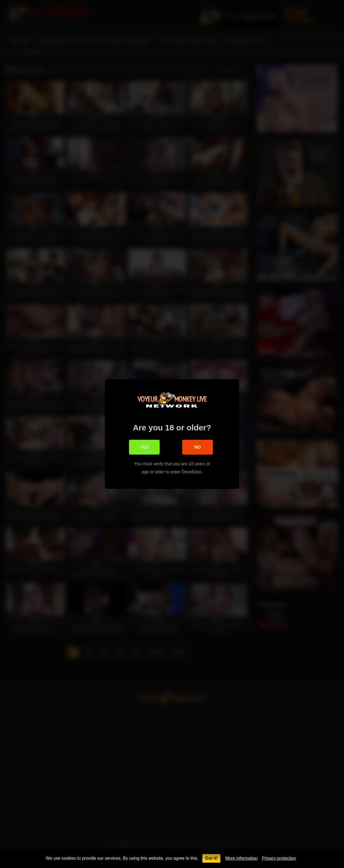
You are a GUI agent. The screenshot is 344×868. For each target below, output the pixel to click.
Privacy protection (279, 858)
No (198, 447)
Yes (144, 447)
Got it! (211, 858)
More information (241, 858)
